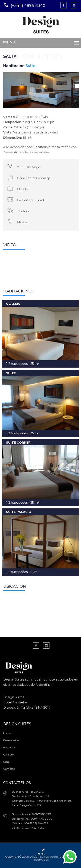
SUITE (11, 373)
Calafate (8, 755)
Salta (6, 762)
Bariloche (9, 747)
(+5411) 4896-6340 (28, 6)
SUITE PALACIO (19, 512)
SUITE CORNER (18, 443)
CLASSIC (13, 304)
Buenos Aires (11, 740)
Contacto (9, 769)
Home (7, 733)
